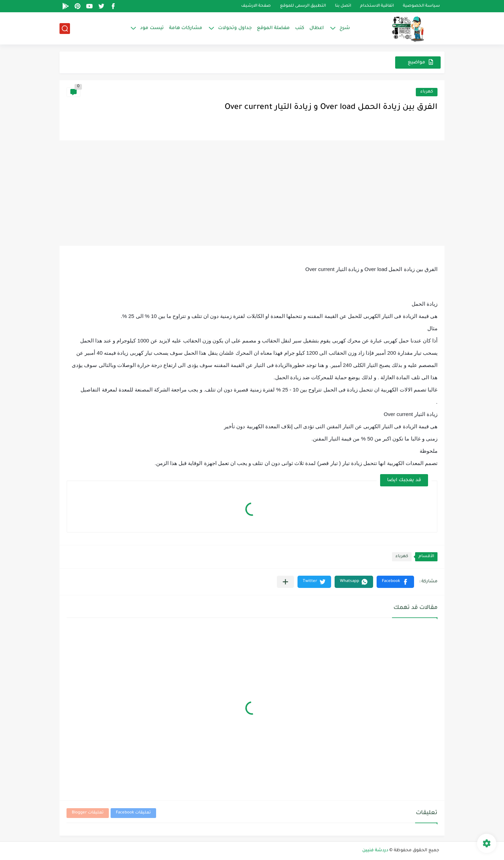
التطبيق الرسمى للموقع (303, 6)
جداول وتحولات (235, 28)
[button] (395, 582)
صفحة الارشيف (256, 6)
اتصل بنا (343, 6)
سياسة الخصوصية (421, 6)
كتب (300, 28)
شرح (345, 28)
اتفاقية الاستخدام (377, 6)
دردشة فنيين (375, 851)
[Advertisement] (252, 193)
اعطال (317, 28)
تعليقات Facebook (133, 813)
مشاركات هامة (186, 28)
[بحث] (65, 29)
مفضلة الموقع (273, 28)
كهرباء (427, 92)
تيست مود (152, 28)
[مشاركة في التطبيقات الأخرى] (285, 582)
